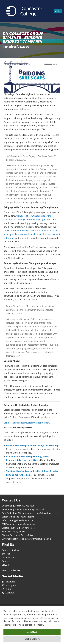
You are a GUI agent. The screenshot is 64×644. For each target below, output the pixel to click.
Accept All (32, 632)
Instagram (9, 585)
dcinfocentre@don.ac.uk (32, 509)
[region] (32, 625)
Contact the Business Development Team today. (27, 423)
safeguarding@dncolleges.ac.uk (17, 520)
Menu (58, 11)
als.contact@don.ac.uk (24, 524)
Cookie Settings (32, 639)
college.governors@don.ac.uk (36, 539)
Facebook (8, 582)
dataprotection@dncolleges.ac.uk (42, 513)
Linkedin (8, 593)
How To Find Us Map (12, 570)
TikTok (7, 589)
